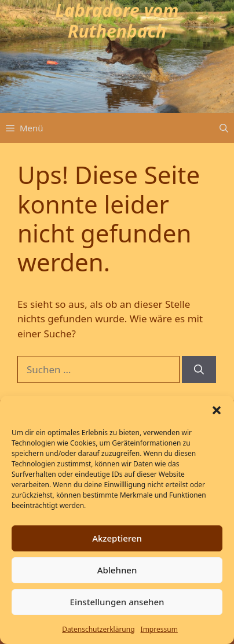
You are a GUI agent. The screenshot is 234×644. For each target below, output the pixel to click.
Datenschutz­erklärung (98, 629)
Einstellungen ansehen (117, 602)
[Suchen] (199, 370)
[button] (217, 410)
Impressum (159, 629)
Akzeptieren (117, 538)
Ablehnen (117, 570)
